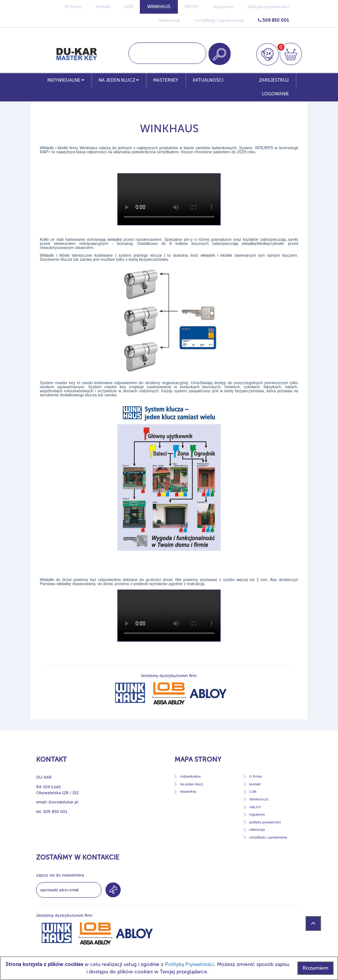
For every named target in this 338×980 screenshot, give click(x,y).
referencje (169, 20)
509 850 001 (273, 20)
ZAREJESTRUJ (274, 80)
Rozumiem (315, 968)
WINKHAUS (159, 7)
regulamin (223, 7)
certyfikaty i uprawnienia (219, 20)
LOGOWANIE (275, 94)
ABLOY (192, 7)
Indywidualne (66, 80)
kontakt (103, 7)
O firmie (73, 7)
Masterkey (166, 80)
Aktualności (208, 80)
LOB (129, 7)
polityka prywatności (268, 7)
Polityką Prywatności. (190, 964)
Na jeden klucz (119, 80)
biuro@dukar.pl (63, 802)
